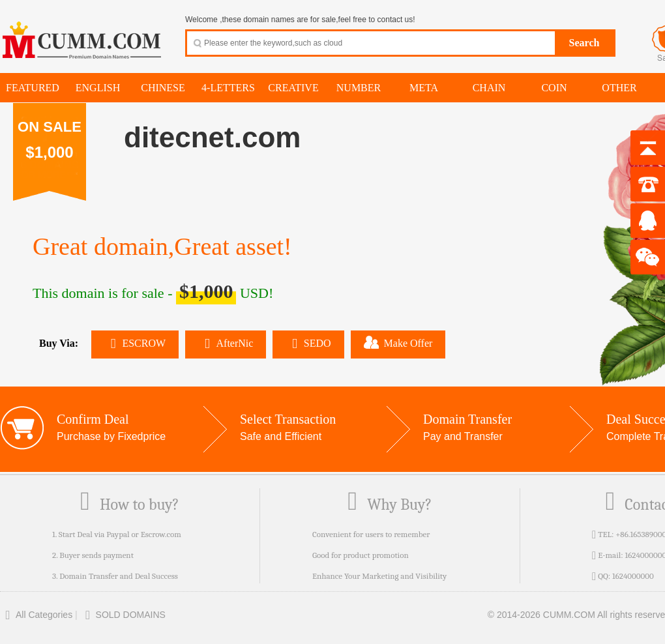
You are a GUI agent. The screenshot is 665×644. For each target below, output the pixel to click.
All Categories (36, 615)
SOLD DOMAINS (123, 615)
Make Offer (398, 342)
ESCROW (135, 343)
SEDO (308, 343)
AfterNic (226, 343)
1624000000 (633, 576)
